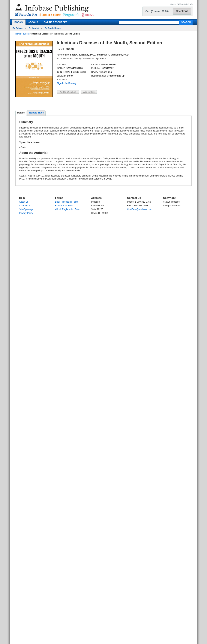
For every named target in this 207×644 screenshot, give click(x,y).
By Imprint (34, 28)
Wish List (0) (183, 4)
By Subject (18, 28)
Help (191, 4)
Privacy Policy (26, 213)
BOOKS (19, 22)
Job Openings (26, 209)
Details (21, 113)
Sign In (173, 4)
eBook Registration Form (68, 209)
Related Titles (36, 113)
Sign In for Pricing (66, 83)
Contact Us (25, 206)
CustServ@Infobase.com (140, 209)
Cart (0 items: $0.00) (157, 11)
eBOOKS (33, 22)
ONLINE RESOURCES (56, 22)
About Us (24, 202)
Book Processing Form (66, 202)
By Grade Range (53, 28)
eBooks (26, 34)
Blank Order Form (64, 206)
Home (18, 34)
